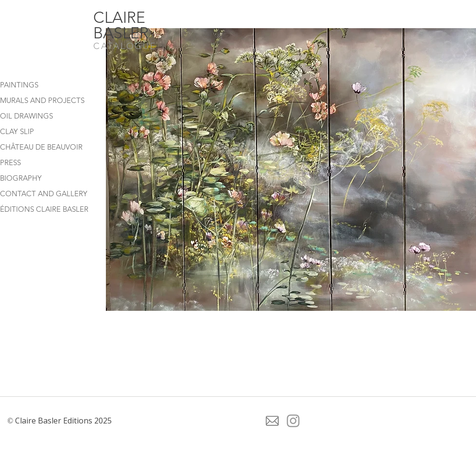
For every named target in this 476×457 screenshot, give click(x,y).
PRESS (10, 162)
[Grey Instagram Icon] (293, 421)
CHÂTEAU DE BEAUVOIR (41, 147)
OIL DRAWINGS (26, 116)
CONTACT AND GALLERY (44, 194)
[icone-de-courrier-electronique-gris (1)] (272, 421)
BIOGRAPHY (21, 178)
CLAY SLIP (17, 131)
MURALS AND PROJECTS (42, 100)
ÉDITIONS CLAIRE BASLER (44, 209)
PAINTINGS (19, 85)
